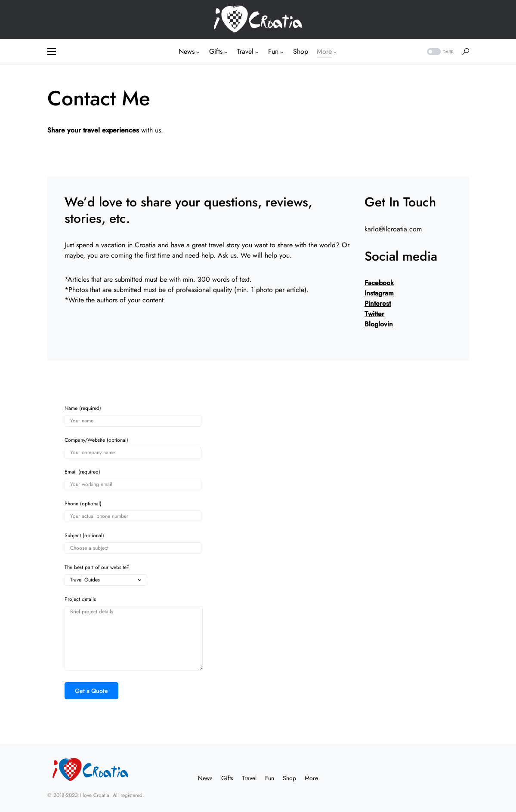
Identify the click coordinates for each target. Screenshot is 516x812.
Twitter (374, 314)
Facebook (379, 283)
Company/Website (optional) (133, 448)
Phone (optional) (133, 511)
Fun (270, 778)
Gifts (227, 778)
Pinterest (378, 303)
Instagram (379, 293)
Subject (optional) (133, 543)
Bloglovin (379, 324)
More (311, 778)
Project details (134, 633)
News (205, 778)
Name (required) (133, 416)
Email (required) (133, 480)
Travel (249, 778)
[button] (52, 52)
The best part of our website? (106, 575)
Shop (289, 778)
